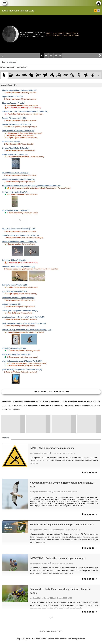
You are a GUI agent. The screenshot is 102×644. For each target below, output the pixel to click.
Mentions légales (45, 631)
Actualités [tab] (6, 437)
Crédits (60, 631)
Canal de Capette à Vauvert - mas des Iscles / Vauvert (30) (24, 323)
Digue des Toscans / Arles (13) (14, 103)
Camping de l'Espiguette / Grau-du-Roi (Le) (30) (20, 311)
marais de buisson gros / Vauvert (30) (16, 355)
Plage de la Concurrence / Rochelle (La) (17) (19, 229)
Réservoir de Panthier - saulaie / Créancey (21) (20, 242)
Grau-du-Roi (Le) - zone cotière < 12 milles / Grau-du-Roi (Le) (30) (27, 330)
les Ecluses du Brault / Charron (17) (16, 210)
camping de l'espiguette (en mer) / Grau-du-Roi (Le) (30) (23, 317)
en (98, 11)
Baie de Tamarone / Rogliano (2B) (15, 285)
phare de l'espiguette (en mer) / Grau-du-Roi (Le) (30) (22, 361)
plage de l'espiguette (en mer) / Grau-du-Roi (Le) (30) (22, 370)
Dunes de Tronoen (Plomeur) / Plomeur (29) (19, 267)
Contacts (54, 631)
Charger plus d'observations (51, 392)
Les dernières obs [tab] (9, 62)
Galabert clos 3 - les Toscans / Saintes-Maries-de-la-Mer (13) (25, 112)
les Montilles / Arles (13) (11, 142)
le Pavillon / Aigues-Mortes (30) (14, 348)
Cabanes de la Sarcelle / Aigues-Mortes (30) (19, 298)
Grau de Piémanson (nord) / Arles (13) (16, 124)
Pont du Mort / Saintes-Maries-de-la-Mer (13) (19, 179)
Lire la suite (89, 472)
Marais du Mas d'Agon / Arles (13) (15, 154)
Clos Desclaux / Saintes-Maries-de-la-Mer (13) (19, 90)
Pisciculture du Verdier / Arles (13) (15, 173)
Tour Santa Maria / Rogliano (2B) (14, 291)
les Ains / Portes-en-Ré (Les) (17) (15, 192)
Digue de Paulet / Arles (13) (12, 97)
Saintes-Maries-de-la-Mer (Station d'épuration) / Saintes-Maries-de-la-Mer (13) (31, 186)
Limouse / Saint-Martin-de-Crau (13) (16, 148)
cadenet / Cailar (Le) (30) (11, 304)
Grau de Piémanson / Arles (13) (14, 118)
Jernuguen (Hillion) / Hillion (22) (14, 260)
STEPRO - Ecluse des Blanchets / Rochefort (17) (20, 235)
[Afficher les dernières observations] (13, 67)
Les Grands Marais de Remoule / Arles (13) (18, 131)
